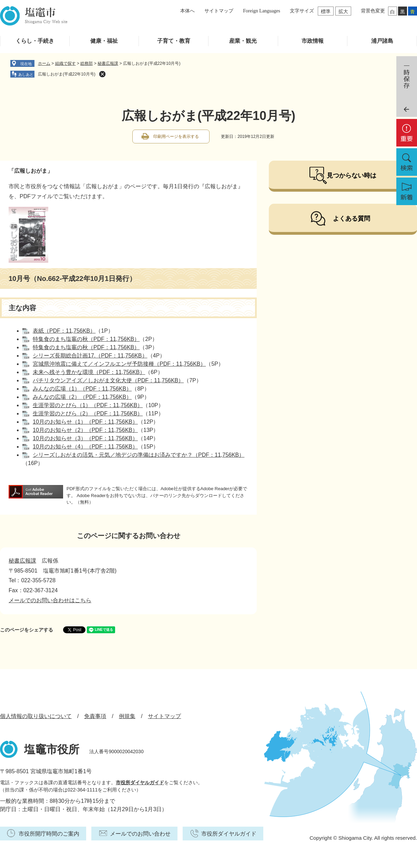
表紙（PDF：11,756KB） (64, 331)
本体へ (187, 11)
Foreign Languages (262, 11)
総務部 (87, 63)
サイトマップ (219, 11)
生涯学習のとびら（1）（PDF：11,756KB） (88, 405)
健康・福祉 (104, 41)
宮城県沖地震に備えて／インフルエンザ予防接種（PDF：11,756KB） (119, 364)
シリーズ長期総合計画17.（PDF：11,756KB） (90, 356)
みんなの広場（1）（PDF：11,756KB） (82, 389)
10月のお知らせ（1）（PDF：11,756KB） (85, 422)
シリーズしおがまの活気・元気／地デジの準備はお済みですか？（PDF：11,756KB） (139, 455)
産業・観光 (243, 41)
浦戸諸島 (382, 41)
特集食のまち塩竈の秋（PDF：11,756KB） (86, 339)
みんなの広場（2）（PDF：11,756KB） (82, 397)
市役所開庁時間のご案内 (49, 834)
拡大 (343, 11)
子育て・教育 (174, 41)
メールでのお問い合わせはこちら (50, 600)
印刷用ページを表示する (176, 137)
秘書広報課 (108, 63)
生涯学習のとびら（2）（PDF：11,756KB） (88, 413)
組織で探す (65, 63)
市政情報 (313, 41)
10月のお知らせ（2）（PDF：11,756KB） (85, 430)
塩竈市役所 (52, 749)
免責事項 (95, 716)
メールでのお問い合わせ (140, 834)
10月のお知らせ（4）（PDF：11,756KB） (85, 447)
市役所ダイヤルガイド (140, 783)
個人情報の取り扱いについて (36, 716)
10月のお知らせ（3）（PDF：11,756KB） (85, 438)
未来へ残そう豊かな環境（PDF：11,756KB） (89, 372)
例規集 (127, 716)
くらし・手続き (35, 41)
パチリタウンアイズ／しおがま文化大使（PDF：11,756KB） (108, 380)
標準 (326, 11)
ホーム (44, 63)
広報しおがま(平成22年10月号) (67, 74)
